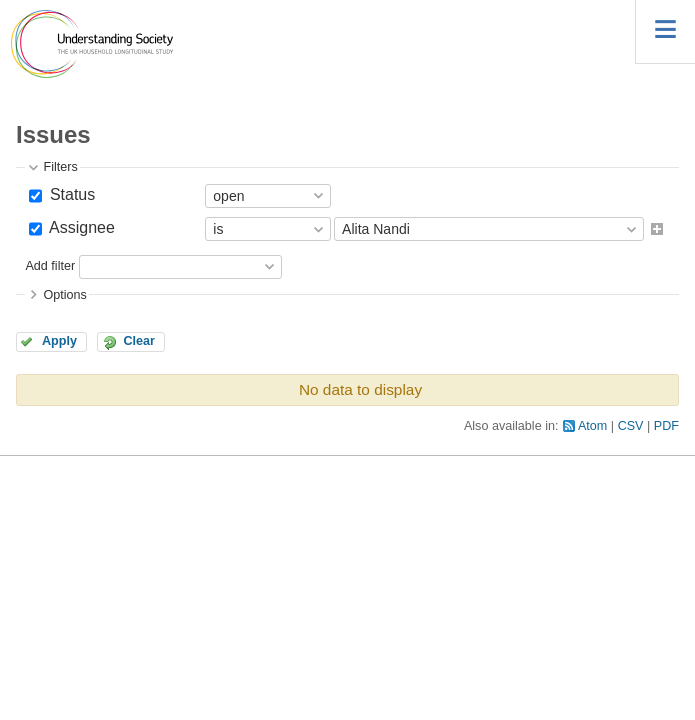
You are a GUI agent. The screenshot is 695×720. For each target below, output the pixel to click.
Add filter (50, 266)
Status (70, 194)
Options (64, 295)
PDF (666, 426)
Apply (59, 341)
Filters (60, 167)
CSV (631, 426)
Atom (592, 426)
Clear (139, 341)
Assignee (79, 227)
